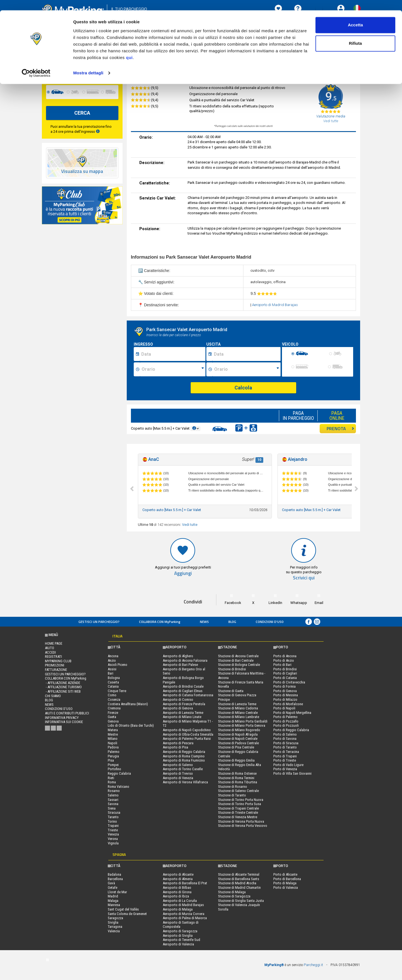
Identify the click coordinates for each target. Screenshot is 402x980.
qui (129, 47)
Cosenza (114, 700)
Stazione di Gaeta (231, 691)
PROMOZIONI (55, 665)
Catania (113, 686)
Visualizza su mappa (82, 171)
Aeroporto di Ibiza (176, 896)
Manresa (114, 905)
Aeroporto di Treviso (178, 773)
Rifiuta (356, 33)
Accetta (355, 15)
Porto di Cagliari (285, 673)
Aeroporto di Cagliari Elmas (183, 691)
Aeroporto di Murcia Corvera (184, 914)
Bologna (114, 678)
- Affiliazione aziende (63, 683)
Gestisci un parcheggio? (99, 622)
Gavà (111, 883)
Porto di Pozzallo (286, 721)
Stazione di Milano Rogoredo (239, 730)
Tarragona (115, 927)
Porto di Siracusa (286, 743)
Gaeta (112, 717)
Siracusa (114, 812)
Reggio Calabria (119, 773)
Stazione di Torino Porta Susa (240, 804)
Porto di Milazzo (285, 700)
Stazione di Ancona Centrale (238, 656)
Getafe (113, 888)
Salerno (113, 795)
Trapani (113, 826)
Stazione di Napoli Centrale (238, 739)
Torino (112, 821)
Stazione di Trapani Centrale (238, 808)
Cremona (114, 708)
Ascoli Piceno (118, 665)
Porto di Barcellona (287, 879)
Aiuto (50, 648)
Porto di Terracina (286, 752)
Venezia (113, 834)
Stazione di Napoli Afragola (238, 734)
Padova (113, 747)
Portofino (114, 769)
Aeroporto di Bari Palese (180, 665)
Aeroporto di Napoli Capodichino (187, 730)
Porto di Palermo (285, 717)
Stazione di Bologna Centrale (239, 665)
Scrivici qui (304, 578)
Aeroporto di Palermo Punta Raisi (187, 739)
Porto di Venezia (285, 769)
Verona (113, 839)
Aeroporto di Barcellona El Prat (185, 883)
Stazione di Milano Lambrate (239, 717)
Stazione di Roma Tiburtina (238, 782)
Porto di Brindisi (285, 669)
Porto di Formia (284, 686)
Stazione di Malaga (232, 892)
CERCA (82, 113)
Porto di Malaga (285, 883)
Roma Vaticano (119, 787)
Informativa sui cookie (64, 722)
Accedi (50, 652)
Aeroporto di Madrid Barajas (275, 305)
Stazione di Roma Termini (236, 778)
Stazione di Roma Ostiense (237, 773)
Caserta (113, 682)
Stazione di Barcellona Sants (239, 879)
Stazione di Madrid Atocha (237, 883)
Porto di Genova (285, 691)
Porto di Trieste (285, 760)
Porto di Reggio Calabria (291, 730)
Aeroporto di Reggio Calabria (184, 752)
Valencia (114, 931)
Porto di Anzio (284, 660)
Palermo (114, 752)
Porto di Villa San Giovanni (292, 773)
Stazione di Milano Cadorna (238, 708)
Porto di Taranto (285, 747)
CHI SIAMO (53, 696)
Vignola (113, 843)
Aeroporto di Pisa (175, 747)
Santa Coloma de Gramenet (127, 914)
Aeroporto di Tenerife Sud (181, 940)
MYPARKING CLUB (58, 661)
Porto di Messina (286, 695)
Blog (232, 622)
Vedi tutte (190, 525)
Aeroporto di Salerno (178, 765)
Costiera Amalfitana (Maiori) (128, 704)
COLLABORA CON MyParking (160, 622)
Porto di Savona (285, 739)
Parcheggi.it (313, 965)
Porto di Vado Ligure (288, 765)
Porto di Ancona (285, 656)
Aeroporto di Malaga (178, 909)
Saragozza (115, 918)
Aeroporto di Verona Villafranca (185, 782)
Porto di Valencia (286, 888)
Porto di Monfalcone (288, 704)
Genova (113, 721)
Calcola (243, 388)
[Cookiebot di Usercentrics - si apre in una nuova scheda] (36, 62)
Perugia (113, 756)
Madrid (113, 896)
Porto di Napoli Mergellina (292, 713)
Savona (113, 804)
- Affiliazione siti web (63, 691)
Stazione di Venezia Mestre (238, 817)
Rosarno (114, 791)
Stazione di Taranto (232, 795)
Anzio (112, 660)
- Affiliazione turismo (63, 687)
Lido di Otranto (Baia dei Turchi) (131, 725)
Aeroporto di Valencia (178, 944)
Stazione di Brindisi (232, 669)
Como (112, 695)
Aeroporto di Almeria (178, 879)
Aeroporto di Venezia (178, 778)
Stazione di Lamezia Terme (237, 704)
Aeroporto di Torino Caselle (183, 769)
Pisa (111, 760)
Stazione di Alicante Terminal (239, 874)
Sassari (113, 800)
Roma (112, 782)
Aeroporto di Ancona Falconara (185, 660)
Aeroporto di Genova (178, 708)
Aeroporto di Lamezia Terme (183, 713)
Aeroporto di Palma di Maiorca (185, 918)
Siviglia (113, 922)
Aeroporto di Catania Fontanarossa (188, 695)
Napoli (113, 743)
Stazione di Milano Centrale (238, 713)
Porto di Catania (285, 678)
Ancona (113, 656)
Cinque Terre (117, 691)
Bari (111, 673)
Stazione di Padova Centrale (238, 743)
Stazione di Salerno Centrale (238, 791)
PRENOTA (340, 428)
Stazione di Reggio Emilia (236, 760)
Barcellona (115, 879)
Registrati (53, 657)
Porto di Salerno (285, 734)
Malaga (113, 901)
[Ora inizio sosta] (173, 369)
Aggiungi (183, 573)
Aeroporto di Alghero (178, 656)
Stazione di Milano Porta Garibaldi (243, 721)
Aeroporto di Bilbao (177, 888)
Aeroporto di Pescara (178, 743)
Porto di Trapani (285, 756)
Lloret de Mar (117, 892)
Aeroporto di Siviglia (178, 936)
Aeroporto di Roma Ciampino (184, 756)
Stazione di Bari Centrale (236, 660)
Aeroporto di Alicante (178, 874)
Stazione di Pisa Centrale (236, 747)
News (204, 622)
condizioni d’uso (270, 622)
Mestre (113, 734)
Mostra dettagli (88, 62)
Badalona (114, 874)
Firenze (113, 713)
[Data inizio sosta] (173, 354)
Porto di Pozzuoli (286, 725)
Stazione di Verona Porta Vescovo (243, 826)
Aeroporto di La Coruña (180, 901)
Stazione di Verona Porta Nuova (241, 821)
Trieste (113, 830)
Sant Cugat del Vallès (123, 909)
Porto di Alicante (285, 874)
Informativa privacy (62, 718)
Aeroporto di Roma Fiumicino (184, 760)
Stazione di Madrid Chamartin (239, 888)
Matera (113, 730)
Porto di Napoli (284, 708)
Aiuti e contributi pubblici (67, 713)
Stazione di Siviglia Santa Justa (241, 901)
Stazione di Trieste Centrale (238, 812)
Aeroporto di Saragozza (180, 931)
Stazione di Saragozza (234, 896)
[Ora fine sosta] (247, 369)
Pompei (113, 765)
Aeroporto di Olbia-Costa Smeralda (188, 734)
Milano (113, 739)
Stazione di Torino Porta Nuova (241, 800)
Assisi (112, 669)
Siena (112, 808)
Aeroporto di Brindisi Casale (183, 686)
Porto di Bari (282, 665)
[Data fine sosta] (246, 354)
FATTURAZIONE (56, 670)
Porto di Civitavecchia (289, 682)
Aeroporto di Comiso (178, 700)
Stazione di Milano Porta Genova (242, 725)
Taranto (113, 817)
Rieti (111, 778)
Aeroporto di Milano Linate (182, 717)
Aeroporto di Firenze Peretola (184, 704)
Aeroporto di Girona (177, 892)
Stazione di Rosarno (233, 787)
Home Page (54, 643)
